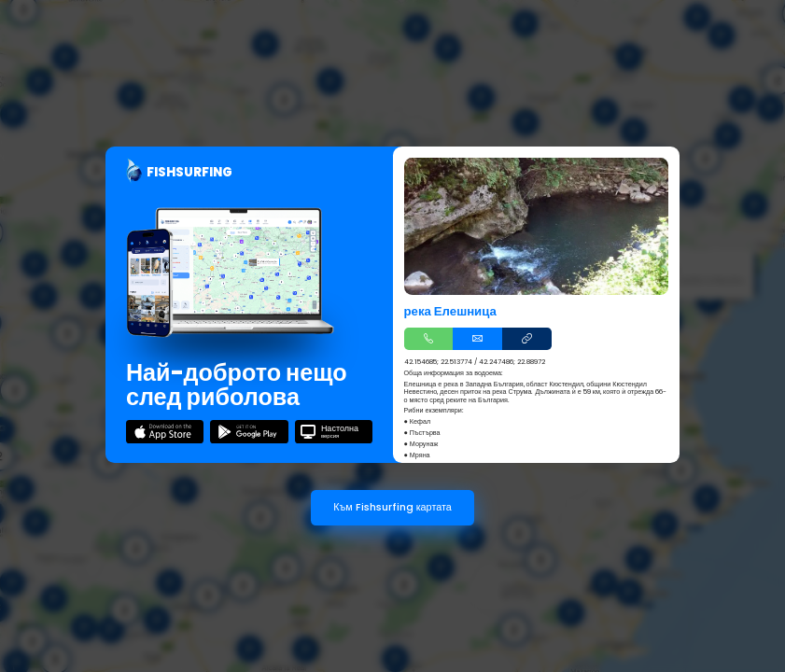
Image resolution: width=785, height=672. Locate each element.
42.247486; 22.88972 (512, 362)
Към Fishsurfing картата (392, 507)
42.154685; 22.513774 (438, 362)
